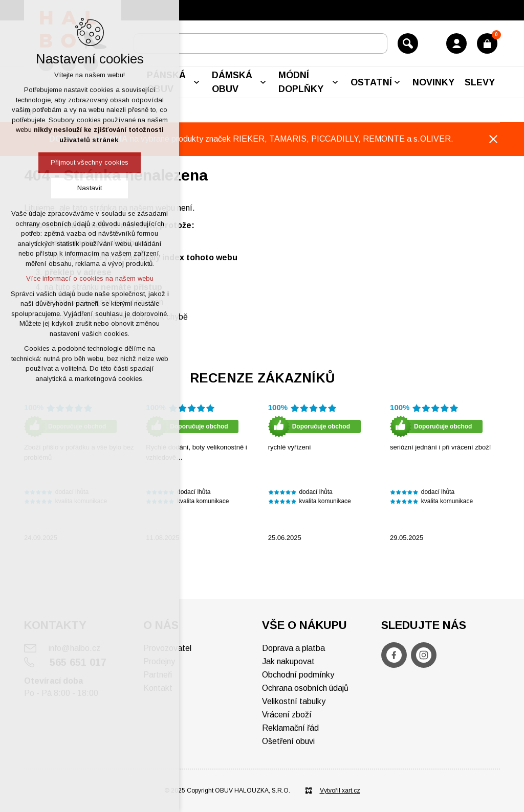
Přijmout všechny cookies (90, 162)
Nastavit (90, 188)
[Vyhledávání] (408, 43)
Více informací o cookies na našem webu (90, 278)
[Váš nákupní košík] (487, 43)
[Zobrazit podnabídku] (196, 82)
